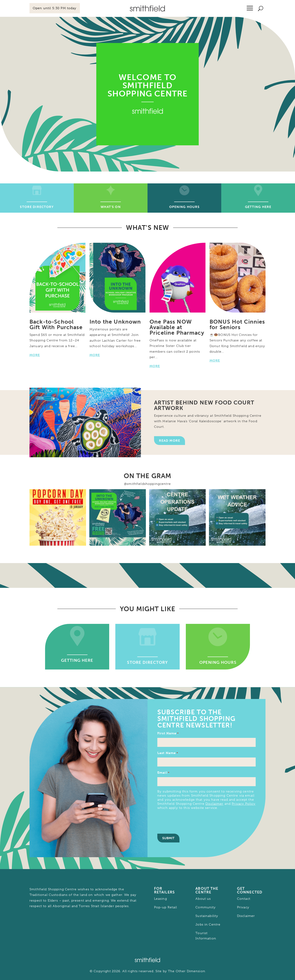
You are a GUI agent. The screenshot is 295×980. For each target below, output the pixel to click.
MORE (35, 355)
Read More (170, 441)
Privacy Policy (244, 804)
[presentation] (188, 821)
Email (163, 773)
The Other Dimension (187, 971)
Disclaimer (214, 804)
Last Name (168, 753)
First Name (168, 733)
